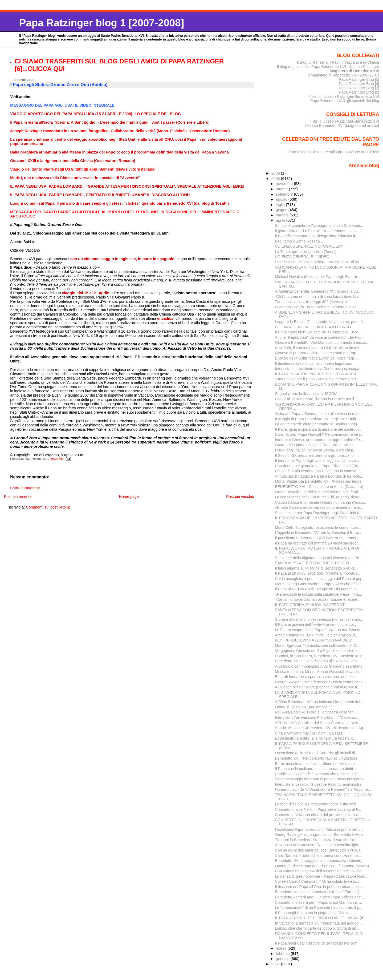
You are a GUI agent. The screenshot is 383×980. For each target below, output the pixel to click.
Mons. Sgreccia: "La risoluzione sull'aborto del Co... (318, 646)
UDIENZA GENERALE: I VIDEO (302, 257)
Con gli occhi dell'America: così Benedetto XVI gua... (319, 850)
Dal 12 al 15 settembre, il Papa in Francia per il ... (317, 399)
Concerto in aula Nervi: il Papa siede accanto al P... (318, 809)
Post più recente (18, 497)
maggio (283, 215)
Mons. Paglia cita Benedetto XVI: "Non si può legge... (320, 481)
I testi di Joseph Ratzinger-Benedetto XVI (344, 96)
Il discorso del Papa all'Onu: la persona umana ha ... (319, 887)
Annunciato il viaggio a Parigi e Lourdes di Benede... (319, 476)
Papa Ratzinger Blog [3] (359, 88)
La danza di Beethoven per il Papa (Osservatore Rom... (322, 876)
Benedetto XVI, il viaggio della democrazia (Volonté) (319, 861)
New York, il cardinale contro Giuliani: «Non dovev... (318, 348)
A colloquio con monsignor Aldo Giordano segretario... (320, 666)
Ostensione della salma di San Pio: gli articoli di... (316, 753)
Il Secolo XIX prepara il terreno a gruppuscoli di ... (317, 455)
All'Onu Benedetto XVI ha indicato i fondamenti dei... (319, 702)
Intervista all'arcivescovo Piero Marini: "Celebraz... (317, 717)
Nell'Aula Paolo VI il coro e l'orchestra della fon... (316, 712)
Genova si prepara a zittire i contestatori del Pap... (317, 353)
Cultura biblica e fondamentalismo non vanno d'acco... (321, 502)
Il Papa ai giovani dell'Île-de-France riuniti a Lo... (315, 624)
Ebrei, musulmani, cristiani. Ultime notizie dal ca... (317, 764)
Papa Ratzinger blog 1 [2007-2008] (102, 23)
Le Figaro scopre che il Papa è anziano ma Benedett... (321, 630)
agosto (282, 199)
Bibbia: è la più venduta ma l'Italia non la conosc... (317, 471)
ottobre (282, 189)
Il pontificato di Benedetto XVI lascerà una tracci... (317, 538)
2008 (276, 179)
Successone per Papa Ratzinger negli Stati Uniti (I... (319, 513)
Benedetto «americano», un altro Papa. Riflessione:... (320, 897)
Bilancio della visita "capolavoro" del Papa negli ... (317, 358)
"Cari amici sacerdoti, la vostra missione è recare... (318, 599)
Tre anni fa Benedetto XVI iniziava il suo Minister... (317, 840)
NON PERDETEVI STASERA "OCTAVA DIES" (314, 640)
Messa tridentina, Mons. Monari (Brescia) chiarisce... (319, 672)
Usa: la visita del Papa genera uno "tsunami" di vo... (319, 262)
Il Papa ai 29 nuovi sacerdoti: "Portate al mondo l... (317, 573)
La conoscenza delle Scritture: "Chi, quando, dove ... (319, 497)
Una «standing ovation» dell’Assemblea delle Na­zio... (320, 871)
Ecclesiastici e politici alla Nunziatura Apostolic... (316, 738)
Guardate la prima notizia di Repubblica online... (315, 445)
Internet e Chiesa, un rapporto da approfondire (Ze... (319, 440)
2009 (276, 173)
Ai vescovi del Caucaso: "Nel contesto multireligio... (318, 845)
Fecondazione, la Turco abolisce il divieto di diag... (317, 307)
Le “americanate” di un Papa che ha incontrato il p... (319, 908)
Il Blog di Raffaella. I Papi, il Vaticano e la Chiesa (338, 62)
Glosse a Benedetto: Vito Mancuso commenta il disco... (321, 342)
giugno (282, 210)
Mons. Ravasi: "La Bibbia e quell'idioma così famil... (318, 492)
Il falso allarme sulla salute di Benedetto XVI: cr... (316, 568)
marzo (282, 948)
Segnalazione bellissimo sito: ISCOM (306, 394)
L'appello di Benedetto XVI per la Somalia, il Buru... (318, 533)
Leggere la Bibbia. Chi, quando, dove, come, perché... (320, 322)
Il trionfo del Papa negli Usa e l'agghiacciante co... (317, 461)
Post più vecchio (240, 497)
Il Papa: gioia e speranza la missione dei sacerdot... (318, 429)
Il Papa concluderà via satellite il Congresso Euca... (318, 332)
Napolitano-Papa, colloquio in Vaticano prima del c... (319, 829)
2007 (276, 964)
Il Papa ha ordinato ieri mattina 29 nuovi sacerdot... (318, 543)
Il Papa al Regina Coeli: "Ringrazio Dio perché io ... (318, 589)
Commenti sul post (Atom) (48, 507)
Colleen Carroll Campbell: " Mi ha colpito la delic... (317, 881)
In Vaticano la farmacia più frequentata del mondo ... (319, 923)
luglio (281, 205)
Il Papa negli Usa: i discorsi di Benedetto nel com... (318, 943)
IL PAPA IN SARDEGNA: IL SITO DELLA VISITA (316, 374)
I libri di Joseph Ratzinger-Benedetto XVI (345, 121)
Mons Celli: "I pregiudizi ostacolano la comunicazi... (318, 527)
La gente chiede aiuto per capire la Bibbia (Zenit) (316, 424)
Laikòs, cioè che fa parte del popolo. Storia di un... (317, 928)
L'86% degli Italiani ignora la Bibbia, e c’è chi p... (315, 450)
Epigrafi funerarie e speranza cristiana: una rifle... (316, 677)
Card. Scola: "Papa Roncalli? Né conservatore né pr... (320, 434)
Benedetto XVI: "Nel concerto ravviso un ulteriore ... (318, 758)
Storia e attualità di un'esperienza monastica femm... (319, 619)
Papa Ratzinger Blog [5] (359, 79)
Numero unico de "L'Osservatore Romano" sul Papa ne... (323, 789)
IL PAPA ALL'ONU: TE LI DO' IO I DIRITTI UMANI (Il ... (321, 918)
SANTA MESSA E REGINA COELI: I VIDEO (312, 563)
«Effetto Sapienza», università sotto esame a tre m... (319, 507)
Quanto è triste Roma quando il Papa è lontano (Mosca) (322, 866)
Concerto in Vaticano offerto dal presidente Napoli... (318, 815)
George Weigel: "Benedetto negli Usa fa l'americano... (320, 682)
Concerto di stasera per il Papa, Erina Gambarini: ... (318, 902)
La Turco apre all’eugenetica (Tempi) (306, 252)
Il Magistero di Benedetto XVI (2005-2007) (343, 75)
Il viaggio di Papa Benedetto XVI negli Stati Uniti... (317, 419)
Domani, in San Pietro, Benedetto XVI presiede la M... (320, 656)
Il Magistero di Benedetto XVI (353, 71)
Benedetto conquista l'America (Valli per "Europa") (317, 892)
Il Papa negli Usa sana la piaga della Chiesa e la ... (318, 913)
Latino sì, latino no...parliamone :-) (304, 707)
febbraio (283, 954)
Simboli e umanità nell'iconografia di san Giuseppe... (319, 225)
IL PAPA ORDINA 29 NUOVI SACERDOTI (310, 605)
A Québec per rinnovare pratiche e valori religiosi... (317, 687)
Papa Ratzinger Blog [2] (359, 92)
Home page (129, 497)
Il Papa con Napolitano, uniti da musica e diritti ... (316, 769)
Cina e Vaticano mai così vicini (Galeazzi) (310, 733)
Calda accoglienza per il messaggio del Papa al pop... (320, 579)
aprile (281, 220)
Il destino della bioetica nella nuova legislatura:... (316, 364)
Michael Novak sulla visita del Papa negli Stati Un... (318, 277)
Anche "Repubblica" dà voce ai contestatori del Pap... (320, 337)
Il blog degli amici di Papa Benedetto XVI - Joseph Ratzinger (328, 67)
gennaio (283, 959)
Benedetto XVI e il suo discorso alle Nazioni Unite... (318, 661)
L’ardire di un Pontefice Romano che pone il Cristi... (318, 774)
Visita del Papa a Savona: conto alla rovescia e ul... (318, 414)
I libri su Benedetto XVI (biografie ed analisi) (342, 126)
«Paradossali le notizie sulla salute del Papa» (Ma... (318, 594)
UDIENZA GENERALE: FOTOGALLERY (309, 246)
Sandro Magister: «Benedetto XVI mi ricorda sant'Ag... (320, 728)
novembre (285, 184)
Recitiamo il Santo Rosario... (299, 241)
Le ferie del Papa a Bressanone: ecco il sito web (315, 804)
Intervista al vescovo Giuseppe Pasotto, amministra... (320, 784)
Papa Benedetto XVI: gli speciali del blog (345, 101)
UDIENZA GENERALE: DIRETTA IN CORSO (313, 327)
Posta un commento (25, 488)
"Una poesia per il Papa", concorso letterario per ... (318, 379)
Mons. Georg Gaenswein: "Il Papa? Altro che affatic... (320, 584)
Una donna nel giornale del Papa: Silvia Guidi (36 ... (319, 466)
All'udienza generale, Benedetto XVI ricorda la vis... (318, 291)
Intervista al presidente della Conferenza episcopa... (319, 369)
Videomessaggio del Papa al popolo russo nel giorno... (321, 779)
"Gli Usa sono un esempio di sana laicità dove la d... (319, 297)
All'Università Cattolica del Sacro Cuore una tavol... (318, 723)
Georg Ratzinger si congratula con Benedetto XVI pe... (321, 834)
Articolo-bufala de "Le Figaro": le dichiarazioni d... (316, 635)
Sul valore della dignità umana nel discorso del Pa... (319, 558)
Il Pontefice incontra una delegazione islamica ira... (318, 236)
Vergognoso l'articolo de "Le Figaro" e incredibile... (317, 651)
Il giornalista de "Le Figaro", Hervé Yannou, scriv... (317, 231)
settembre (285, 194)
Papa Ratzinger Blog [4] (359, 84)
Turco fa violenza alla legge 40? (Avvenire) (311, 302)
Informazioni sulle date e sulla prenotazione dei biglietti (333, 152)
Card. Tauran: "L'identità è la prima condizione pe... (318, 856)
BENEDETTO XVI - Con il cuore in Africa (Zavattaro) (319, 487)
